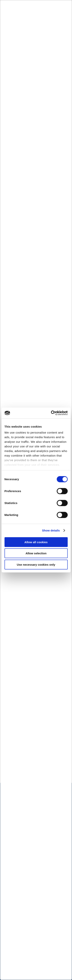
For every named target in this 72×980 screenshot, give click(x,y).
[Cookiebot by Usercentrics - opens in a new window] (51, 413)
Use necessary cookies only (36, 564)
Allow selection (36, 553)
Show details (51, 530)
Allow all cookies (36, 542)
